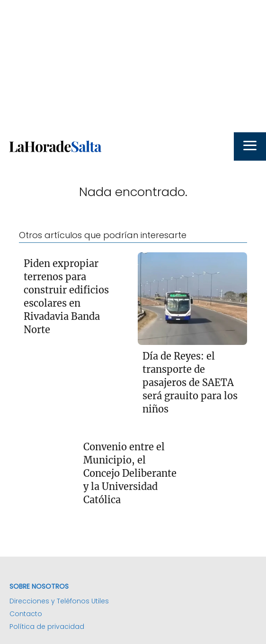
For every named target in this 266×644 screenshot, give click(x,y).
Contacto (26, 614)
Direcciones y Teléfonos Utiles (59, 601)
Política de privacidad (47, 627)
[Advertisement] (133, 66)
